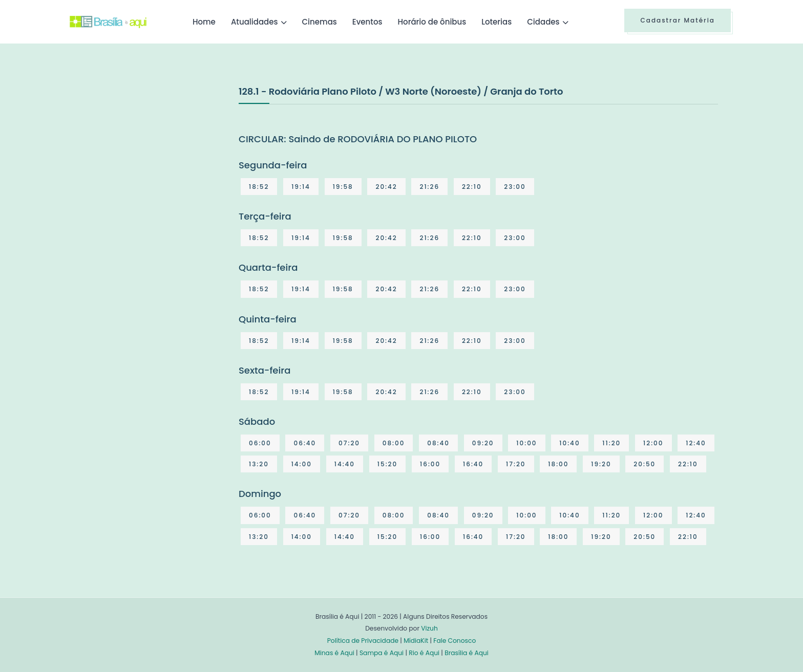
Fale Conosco (455, 641)
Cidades (543, 22)
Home (204, 22)
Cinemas (320, 22)
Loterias (496, 22)
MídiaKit (416, 641)
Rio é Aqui (424, 653)
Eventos (367, 22)
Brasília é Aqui (467, 653)
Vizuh (429, 628)
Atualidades (255, 22)
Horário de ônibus (432, 22)
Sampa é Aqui (382, 653)
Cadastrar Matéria (678, 20)
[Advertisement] (146, 161)
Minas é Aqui (334, 653)
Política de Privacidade (363, 641)
